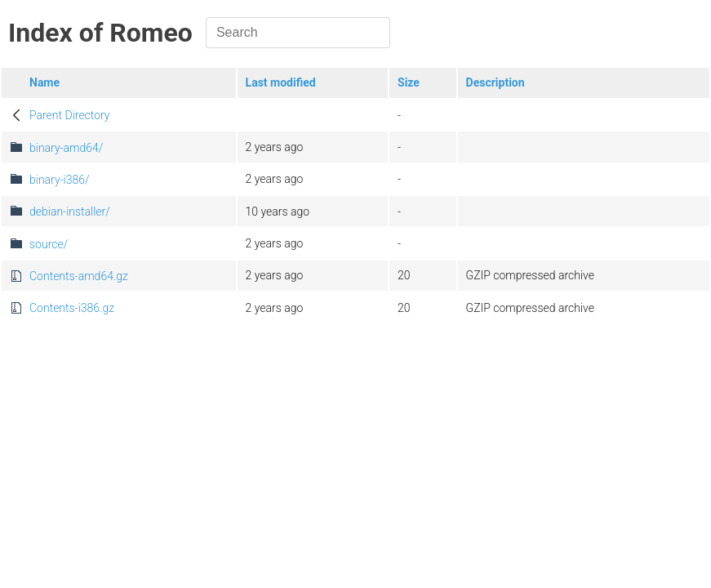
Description (495, 82)
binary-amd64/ (66, 148)
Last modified (281, 82)
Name (44, 82)
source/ (49, 244)
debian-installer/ (70, 212)
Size (409, 82)
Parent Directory (70, 115)
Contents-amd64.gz (79, 276)
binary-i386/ (60, 180)
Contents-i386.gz (72, 308)
